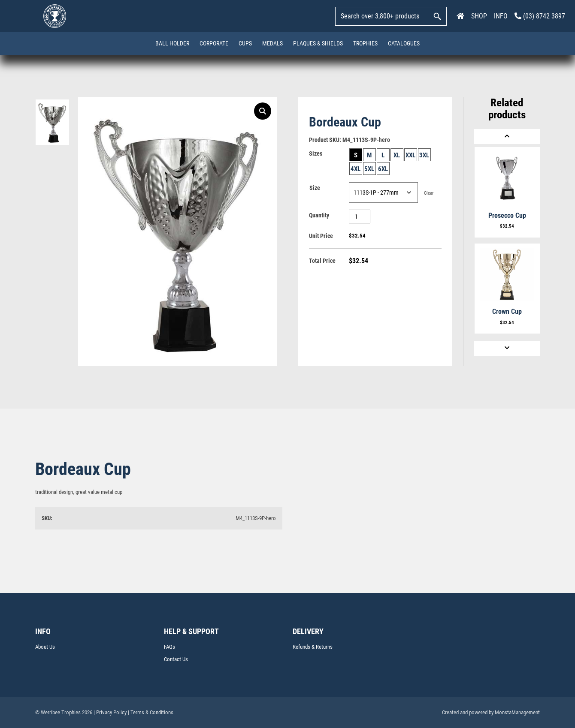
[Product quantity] (360, 217)
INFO (501, 16)
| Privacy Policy (110, 712)
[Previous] (507, 137)
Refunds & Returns (313, 647)
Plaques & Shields (318, 43)
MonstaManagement (517, 712)
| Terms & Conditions (151, 712)
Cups (245, 43)
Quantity (319, 215)
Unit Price (321, 236)
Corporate (214, 43)
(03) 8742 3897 (540, 16)
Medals (272, 43)
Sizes (316, 153)
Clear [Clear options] (429, 193)
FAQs (169, 647)
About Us (45, 647)
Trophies (365, 43)
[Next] (507, 348)
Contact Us (176, 659)
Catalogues (404, 43)
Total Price (322, 261)
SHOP (479, 16)
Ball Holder (172, 43)
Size (315, 188)
